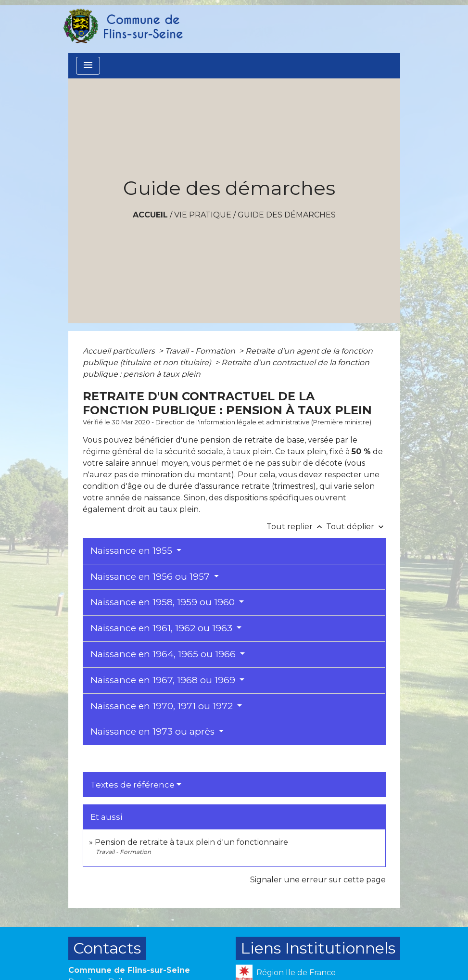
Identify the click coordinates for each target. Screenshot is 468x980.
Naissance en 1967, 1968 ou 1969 (164, 680)
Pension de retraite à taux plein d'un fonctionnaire (191, 842)
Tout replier (296, 527)
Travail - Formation (201, 351)
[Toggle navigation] (88, 66)
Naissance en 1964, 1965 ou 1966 (164, 654)
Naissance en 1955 (133, 551)
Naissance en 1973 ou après (154, 732)
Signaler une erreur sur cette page (318, 880)
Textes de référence (133, 785)
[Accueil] (123, 26)
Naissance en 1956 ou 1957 (151, 577)
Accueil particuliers (120, 351)
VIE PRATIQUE (203, 215)
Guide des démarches (287, 215)
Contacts (107, 948)
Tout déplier (356, 527)
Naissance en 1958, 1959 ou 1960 (164, 602)
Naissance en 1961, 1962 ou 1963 (163, 628)
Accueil (150, 215)
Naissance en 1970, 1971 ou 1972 (163, 706)
